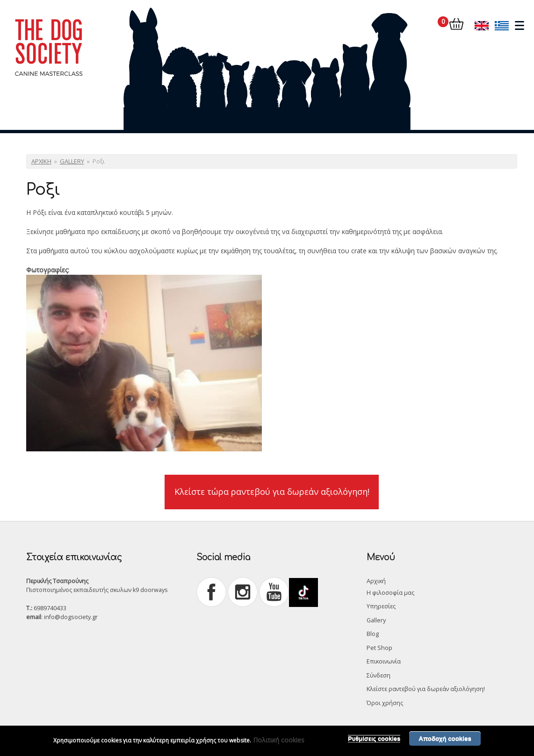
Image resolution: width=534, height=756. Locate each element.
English (482, 25)
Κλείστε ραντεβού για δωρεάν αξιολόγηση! (426, 689)
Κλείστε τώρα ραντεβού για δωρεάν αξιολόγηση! (272, 492)
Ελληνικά (502, 25)
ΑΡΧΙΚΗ (41, 161)
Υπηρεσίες (381, 606)
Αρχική (376, 581)
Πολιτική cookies (279, 743)
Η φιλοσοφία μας (390, 593)
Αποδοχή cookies (445, 741)
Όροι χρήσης (385, 703)
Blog (373, 634)
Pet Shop (379, 648)
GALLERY (72, 161)
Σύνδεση (379, 675)
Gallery (376, 620)
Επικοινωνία (384, 661)
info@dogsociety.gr (71, 617)
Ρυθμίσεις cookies (374, 741)
